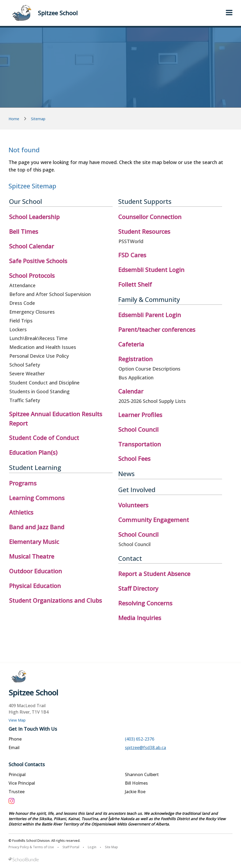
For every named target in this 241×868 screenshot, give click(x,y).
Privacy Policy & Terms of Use (31, 847)
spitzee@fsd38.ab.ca (145, 748)
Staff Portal (71, 847)
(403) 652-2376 (140, 739)
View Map (17, 720)
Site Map (111, 847)
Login (92, 847)
